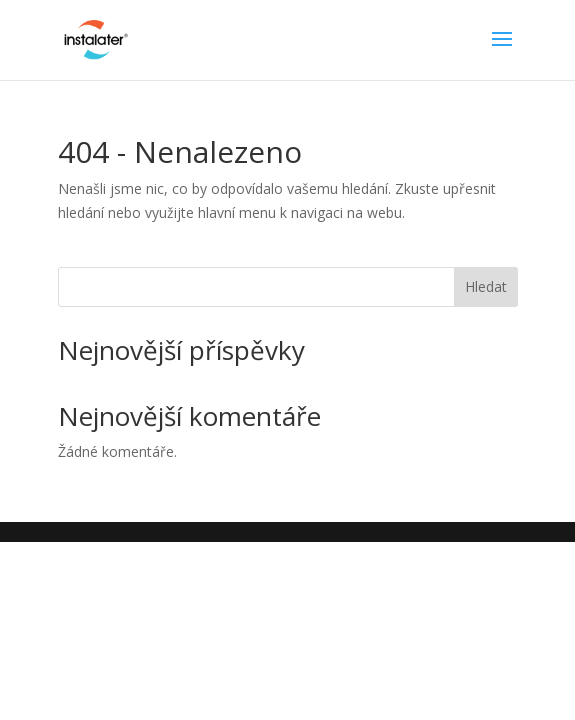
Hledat (486, 286)
